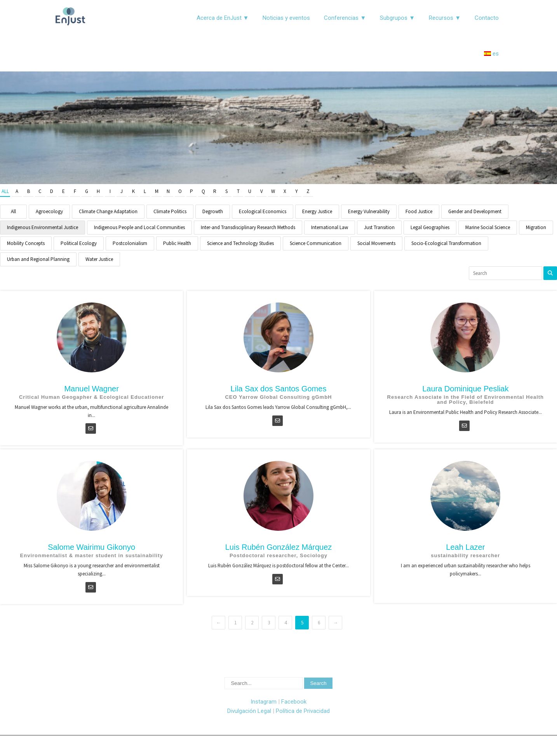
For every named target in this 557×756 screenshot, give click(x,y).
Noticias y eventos (286, 18)
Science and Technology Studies (240, 243)
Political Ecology (79, 243)
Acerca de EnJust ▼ (223, 18)
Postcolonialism (130, 243)
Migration (536, 227)
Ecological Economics (263, 211)
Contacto (487, 18)
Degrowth (213, 211)
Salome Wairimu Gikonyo (91, 547)
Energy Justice (317, 211)
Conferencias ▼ (345, 18)
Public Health (177, 243)
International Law (330, 227)
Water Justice (99, 259)
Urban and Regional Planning (38, 259)
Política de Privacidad (303, 711)
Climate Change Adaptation (108, 211)
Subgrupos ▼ (397, 18)
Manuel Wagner (91, 389)
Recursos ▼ (445, 18)
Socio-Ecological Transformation (446, 243)
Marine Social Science (488, 227)
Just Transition (379, 227)
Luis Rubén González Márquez (279, 547)
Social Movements (376, 243)
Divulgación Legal (249, 711)
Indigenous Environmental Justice (43, 227)
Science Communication (316, 243)
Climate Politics (170, 211)
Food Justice (419, 211)
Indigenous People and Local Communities (139, 227)
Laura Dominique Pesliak (465, 389)
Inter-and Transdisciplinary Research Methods (248, 227)
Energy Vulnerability (369, 211)
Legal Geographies (430, 227)
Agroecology (49, 211)
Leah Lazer (465, 547)
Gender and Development (475, 211)
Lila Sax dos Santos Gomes (279, 389)
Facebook (294, 702)
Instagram (264, 702)
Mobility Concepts (26, 243)
